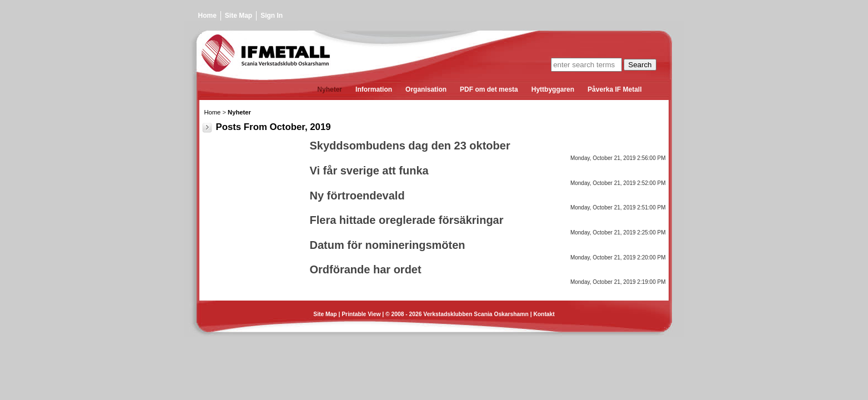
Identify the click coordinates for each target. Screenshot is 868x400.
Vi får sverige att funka (369, 171)
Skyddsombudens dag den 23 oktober (410, 146)
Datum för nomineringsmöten (388, 245)
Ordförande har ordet (366, 269)
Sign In (272, 16)
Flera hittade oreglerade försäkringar (407, 220)
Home (207, 16)
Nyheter (239, 112)
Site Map (239, 16)
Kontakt (544, 314)
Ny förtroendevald (357, 196)
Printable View (361, 314)
